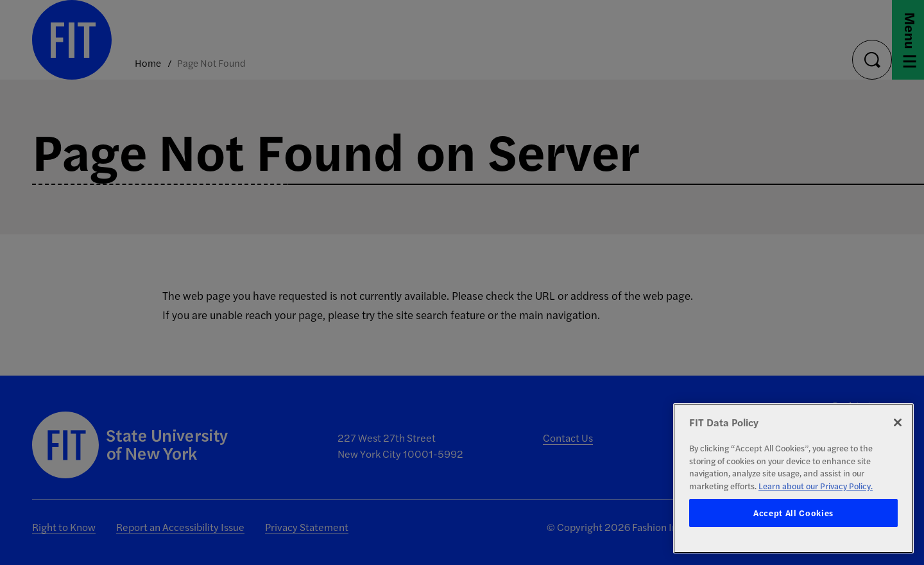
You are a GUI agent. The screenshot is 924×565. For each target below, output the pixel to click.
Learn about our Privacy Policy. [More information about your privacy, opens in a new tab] (816, 486)
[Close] (898, 422)
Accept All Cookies (793, 513)
